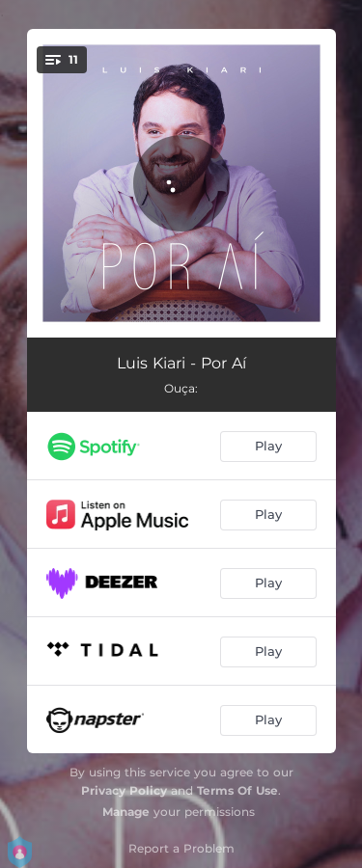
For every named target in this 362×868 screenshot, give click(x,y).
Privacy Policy (124, 790)
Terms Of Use (237, 790)
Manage (126, 812)
